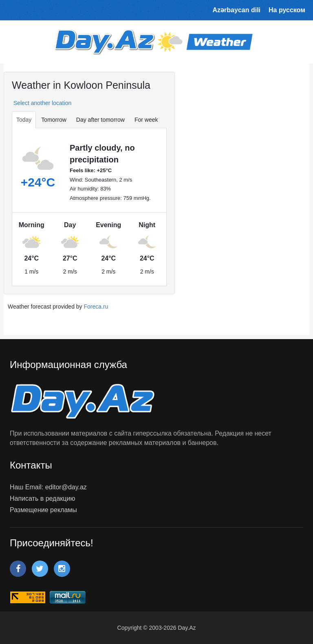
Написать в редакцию (42, 498)
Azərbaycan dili (237, 10)
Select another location (42, 103)
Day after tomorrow (100, 120)
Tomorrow (54, 120)
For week (146, 120)
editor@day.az (66, 487)
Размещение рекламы (43, 510)
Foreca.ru (96, 307)
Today (24, 120)
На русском (287, 10)
